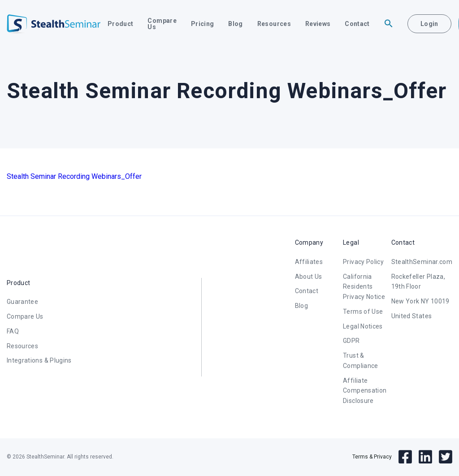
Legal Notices (363, 326)
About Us (309, 277)
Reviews (318, 24)
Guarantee (22, 302)
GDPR (351, 341)
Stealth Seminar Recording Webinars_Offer (74, 176)
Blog (235, 24)
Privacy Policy (363, 262)
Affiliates (309, 262)
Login (429, 24)
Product (120, 24)
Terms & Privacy (372, 457)
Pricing (202, 24)
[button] (389, 24)
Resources (274, 24)
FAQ (13, 331)
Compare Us (162, 24)
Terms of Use (363, 312)
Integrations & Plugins (39, 360)
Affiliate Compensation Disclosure (365, 391)
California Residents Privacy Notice (364, 287)
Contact (357, 24)
